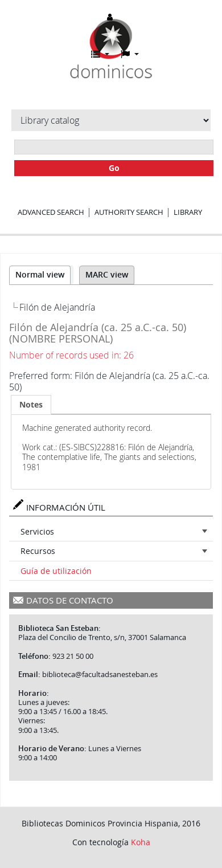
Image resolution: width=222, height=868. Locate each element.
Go (114, 168)
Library (188, 212)
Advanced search (51, 212)
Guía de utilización (56, 571)
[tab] (31, 405)
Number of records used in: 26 (71, 355)
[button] (100, 54)
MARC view (107, 274)
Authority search (129, 212)
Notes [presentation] (31, 404)
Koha (141, 842)
